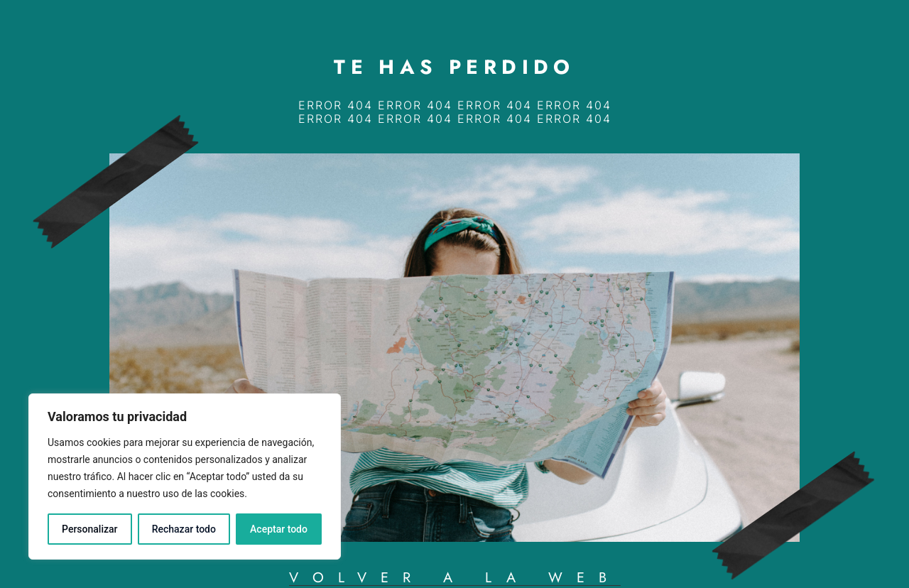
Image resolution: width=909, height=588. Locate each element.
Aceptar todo (279, 529)
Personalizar (89, 529)
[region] (185, 477)
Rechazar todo (184, 529)
